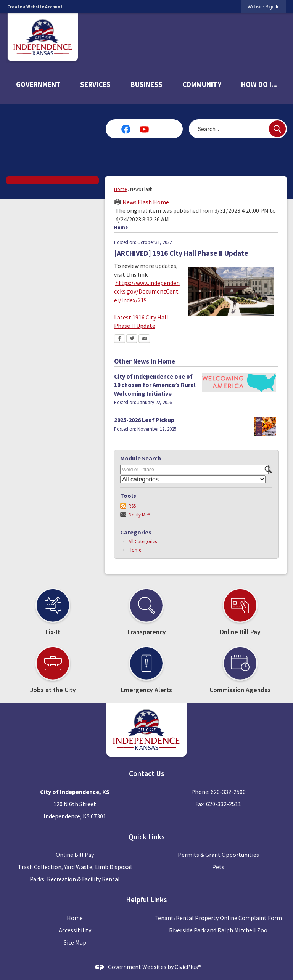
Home (120, 189)
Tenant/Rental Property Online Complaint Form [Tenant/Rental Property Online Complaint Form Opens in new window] (218, 918)
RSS (132, 506)
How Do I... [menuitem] (259, 84)
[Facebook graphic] (126, 129)
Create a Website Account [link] (35, 7)
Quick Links (147, 837)
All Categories (143, 541)
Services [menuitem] (95, 84)
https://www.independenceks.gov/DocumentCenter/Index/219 (147, 291)
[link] (264, 7)
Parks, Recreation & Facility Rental (75, 879)
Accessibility (75, 930)
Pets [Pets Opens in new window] (218, 867)
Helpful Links (146, 900)
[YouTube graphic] (144, 129)
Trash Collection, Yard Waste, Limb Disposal (75, 867)
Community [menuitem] (202, 84)
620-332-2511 (224, 804)
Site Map (75, 942)
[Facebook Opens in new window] (120, 339)
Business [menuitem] (146, 84)
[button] (277, 129)
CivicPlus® (188, 967)
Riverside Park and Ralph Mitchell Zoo (218, 930)
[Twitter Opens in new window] (132, 339)
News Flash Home (146, 202)
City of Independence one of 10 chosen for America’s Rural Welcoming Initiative (155, 385)
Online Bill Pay (75, 855)
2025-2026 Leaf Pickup (144, 420)
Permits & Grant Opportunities (218, 855)
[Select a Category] (193, 479)
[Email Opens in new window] (144, 339)
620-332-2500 (228, 792)
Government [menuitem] (38, 84)
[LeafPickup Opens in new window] (265, 426)
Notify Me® (139, 515)
